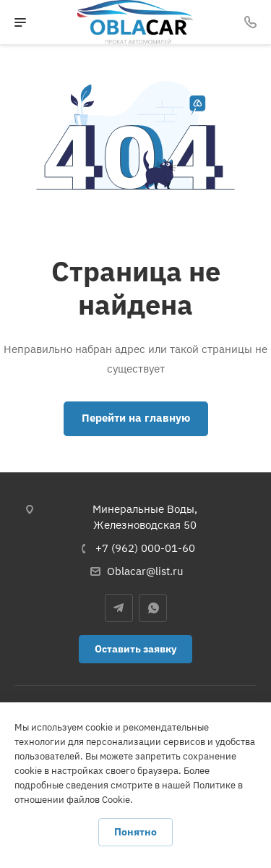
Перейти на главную (136, 418)
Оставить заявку (135, 649)
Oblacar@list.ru (145, 571)
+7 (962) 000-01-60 (145, 548)
